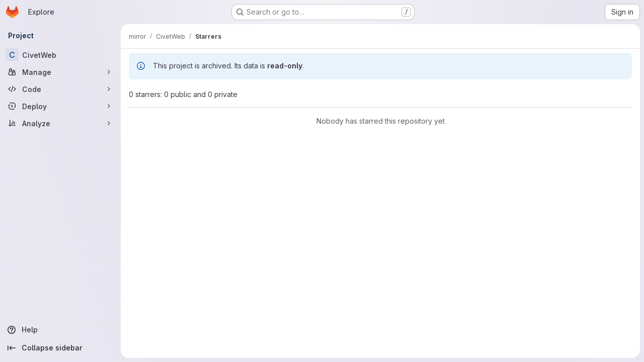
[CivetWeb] (60, 55)
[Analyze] (60, 123)
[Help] (60, 330)
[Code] (60, 89)
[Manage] (60, 72)
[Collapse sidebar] (60, 348)
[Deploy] (60, 106)
